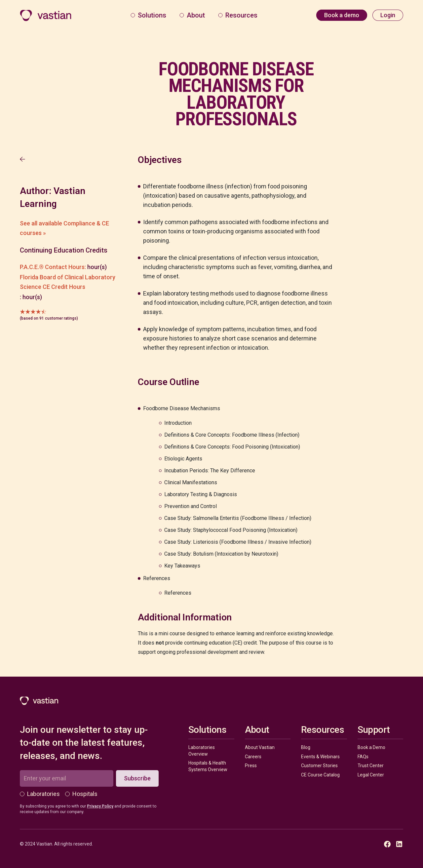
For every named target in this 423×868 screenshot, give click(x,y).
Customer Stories (319, 766)
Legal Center (371, 775)
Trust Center (371, 766)
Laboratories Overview (202, 751)
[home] (46, 15)
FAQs (363, 757)
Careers (253, 757)
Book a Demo (371, 747)
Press (251, 766)
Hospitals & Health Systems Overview (208, 766)
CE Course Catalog (320, 775)
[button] (148, 15)
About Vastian (260, 747)
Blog (306, 747)
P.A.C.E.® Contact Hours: (53, 267)
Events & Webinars (320, 757)
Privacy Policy (100, 806)
